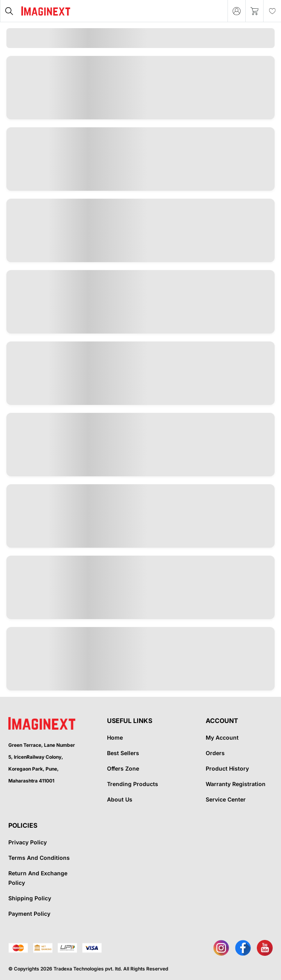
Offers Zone (123, 768)
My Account (222, 737)
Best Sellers (123, 753)
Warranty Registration (236, 784)
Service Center (226, 799)
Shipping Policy (30, 898)
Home (115, 737)
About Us (120, 799)
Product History (227, 768)
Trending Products (133, 784)
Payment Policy (29, 914)
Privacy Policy (28, 842)
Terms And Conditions (39, 858)
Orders (215, 753)
